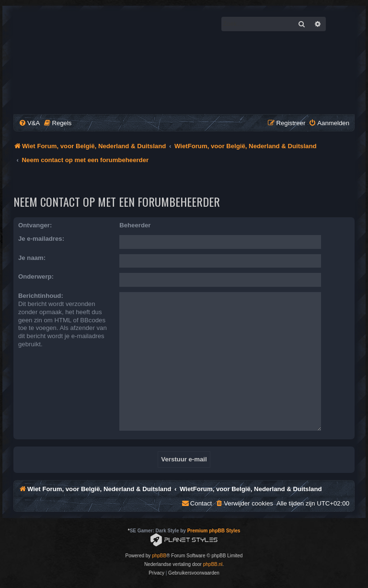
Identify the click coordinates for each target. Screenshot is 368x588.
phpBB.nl (213, 564)
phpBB (159, 556)
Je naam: (32, 258)
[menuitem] (29, 123)
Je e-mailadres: (41, 239)
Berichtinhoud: (41, 296)
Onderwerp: (36, 276)
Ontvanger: (35, 225)
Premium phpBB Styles (214, 531)
